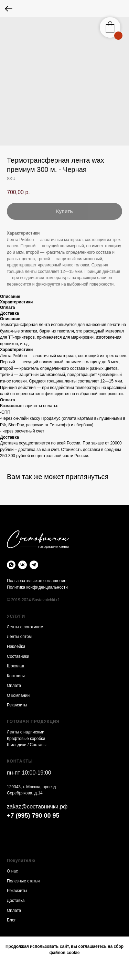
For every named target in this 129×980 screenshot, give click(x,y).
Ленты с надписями (26, 732)
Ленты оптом (19, 637)
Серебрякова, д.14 (25, 793)
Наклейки (16, 646)
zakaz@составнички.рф (37, 807)
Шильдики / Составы (27, 745)
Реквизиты (17, 705)
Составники (18, 656)
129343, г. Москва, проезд (31, 787)
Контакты (16, 676)
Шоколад (15, 666)
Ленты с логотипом (25, 627)
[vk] (23, 565)
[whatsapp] (11, 565)
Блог (11, 920)
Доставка (16, 901)
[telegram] (34, 565)
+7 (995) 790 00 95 (33, 816)
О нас (12, 871)
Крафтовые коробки (26, 739)
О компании (18, 695)
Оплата (14, 686)
